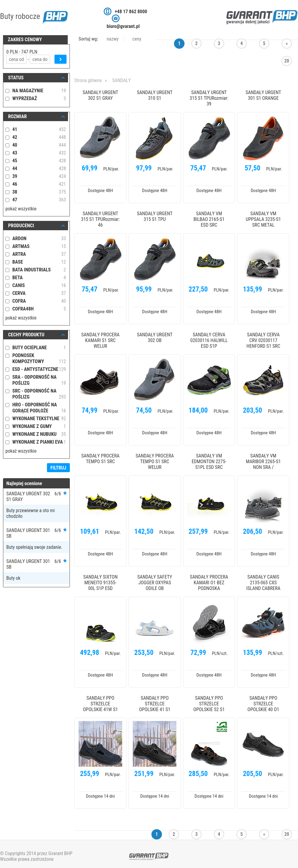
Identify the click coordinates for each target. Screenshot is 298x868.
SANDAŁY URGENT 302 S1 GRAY (100, 95)
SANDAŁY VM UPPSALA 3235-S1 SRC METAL (263, 219)
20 (287, 61)
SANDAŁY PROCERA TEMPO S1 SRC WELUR (155, 462)
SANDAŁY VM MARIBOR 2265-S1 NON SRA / (263, 462)
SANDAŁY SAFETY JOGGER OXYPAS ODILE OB (155, 583)
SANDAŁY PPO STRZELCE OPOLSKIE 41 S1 (155, 704)
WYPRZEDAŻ (39, 99)
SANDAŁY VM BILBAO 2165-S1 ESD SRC (209, 219)
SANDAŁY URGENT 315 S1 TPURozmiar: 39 (209, 98)
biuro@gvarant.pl (123, 26)
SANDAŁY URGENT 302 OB (155, 338)
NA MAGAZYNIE (39, 91)
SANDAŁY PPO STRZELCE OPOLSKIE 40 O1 (263, 704)
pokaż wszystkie (21, 209)
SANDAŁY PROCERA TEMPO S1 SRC (100, 459)
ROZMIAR (17, 116)
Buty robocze (34, 16)
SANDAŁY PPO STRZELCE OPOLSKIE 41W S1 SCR (100, 704)
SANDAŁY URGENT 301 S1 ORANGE (263, 95)
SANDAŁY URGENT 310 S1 (155, 95)
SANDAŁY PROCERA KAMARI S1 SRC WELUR (100, 340)
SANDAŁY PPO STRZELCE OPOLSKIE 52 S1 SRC (209, 704)
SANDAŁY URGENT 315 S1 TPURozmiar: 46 (100, 219)
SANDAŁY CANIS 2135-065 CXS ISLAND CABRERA (263, 583)
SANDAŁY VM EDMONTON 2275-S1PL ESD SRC (209, 462)
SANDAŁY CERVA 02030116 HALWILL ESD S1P (209, 340)
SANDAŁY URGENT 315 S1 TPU (155, 216)
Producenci (21, 226)
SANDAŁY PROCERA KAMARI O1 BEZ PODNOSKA (209, 583)
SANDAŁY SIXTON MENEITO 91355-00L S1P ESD (100, 583)
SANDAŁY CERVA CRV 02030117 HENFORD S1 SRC (263, 340)
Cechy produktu (26, 335)
